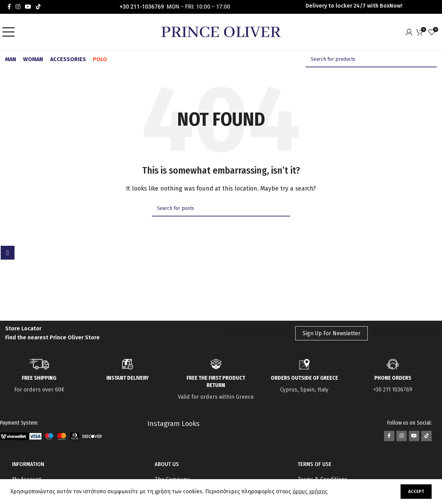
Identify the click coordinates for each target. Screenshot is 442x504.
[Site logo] (221, 32)
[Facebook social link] (9, 7)
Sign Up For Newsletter (331, 333)
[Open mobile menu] (10, 32)
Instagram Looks (174, 424)
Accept (416, 491)
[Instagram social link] (18, 7)
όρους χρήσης (310, 491)
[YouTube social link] (28, 7)
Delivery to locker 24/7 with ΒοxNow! (354, 6)
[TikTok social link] (38, 7)
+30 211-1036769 (142, 7)
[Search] (371, 59)
